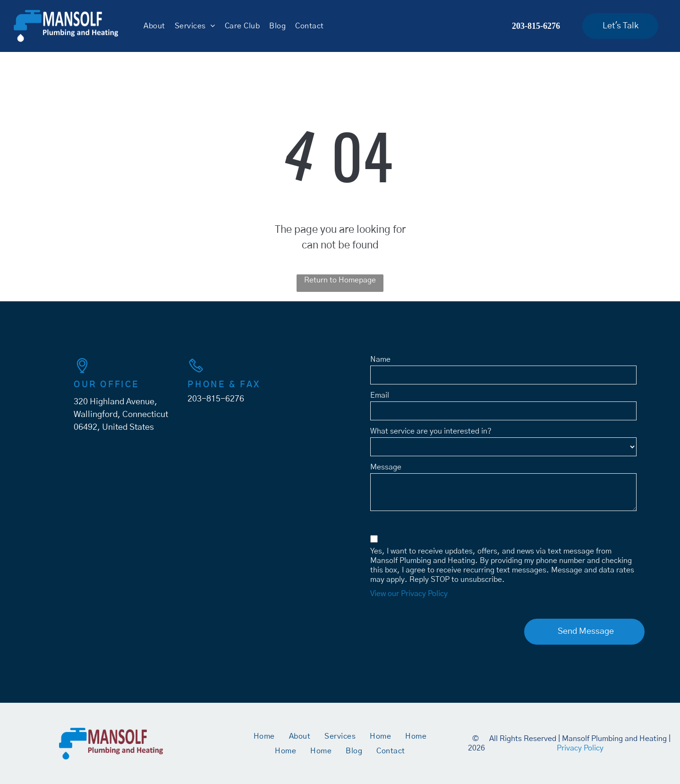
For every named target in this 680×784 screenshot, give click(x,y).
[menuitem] (154, 26)
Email (380, 395)
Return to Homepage (340, 280)
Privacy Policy (580, 748)
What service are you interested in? (431, 431)
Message (386, 467)
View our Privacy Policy (409, 594)
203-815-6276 (216, 399)
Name (380, 359)
